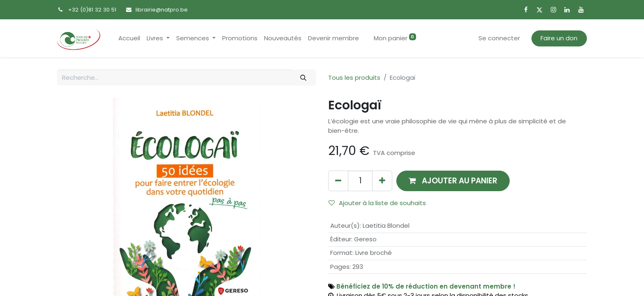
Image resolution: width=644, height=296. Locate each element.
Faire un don (559, 38)
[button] (453, 181)
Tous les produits (354, 77)
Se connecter (499, 38)
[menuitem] (129, 38)
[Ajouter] (382, 181)
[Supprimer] (338, 181)
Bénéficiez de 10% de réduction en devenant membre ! (426, 286)
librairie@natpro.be (162, 10)
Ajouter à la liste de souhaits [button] (377, 203)
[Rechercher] (304, 77)
